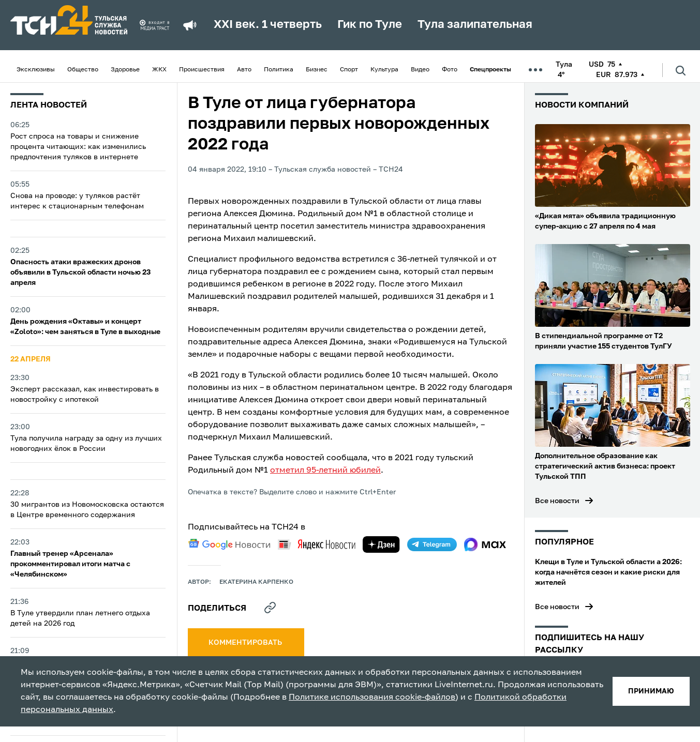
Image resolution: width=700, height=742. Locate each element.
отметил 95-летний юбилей (325, 471)
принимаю (651, 691)
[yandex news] (317, 544)
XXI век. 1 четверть (268, 25)
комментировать (246, 643)
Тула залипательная (475, 25)
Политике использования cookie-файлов (372, 698)
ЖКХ (159, 70)
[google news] (229, 544)
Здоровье (125, 70)
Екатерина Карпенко (256, 582)
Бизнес (317, 70)
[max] (485, 544)
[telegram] (432, 544)
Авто (244, 70)
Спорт (349, 70)
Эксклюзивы (36, 70)
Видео (420, 70)
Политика (279, 70)
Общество (83, 70)
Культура (384, 70)
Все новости (557, 501)
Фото (450, 70)
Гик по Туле (370, 25)
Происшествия (202, 70)
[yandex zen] (381, 544)
